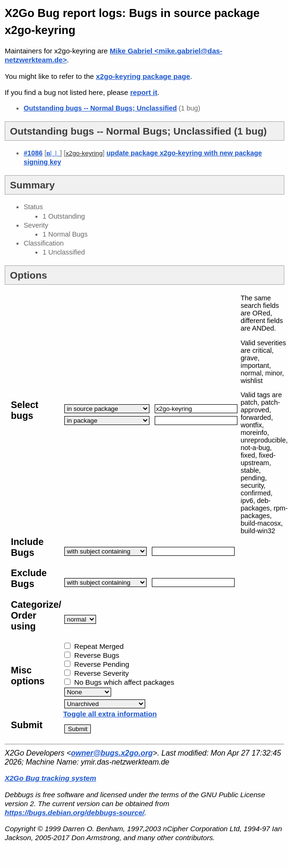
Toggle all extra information (110, 714)
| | (53, 153)
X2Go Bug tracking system (50, 778)
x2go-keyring (84, 153)
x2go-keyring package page (143, 76)
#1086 (33, 153)
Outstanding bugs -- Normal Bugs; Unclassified (100, 108)
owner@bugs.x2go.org (112, 753)
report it (144, 92)
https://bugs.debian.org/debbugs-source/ (74, 813)
